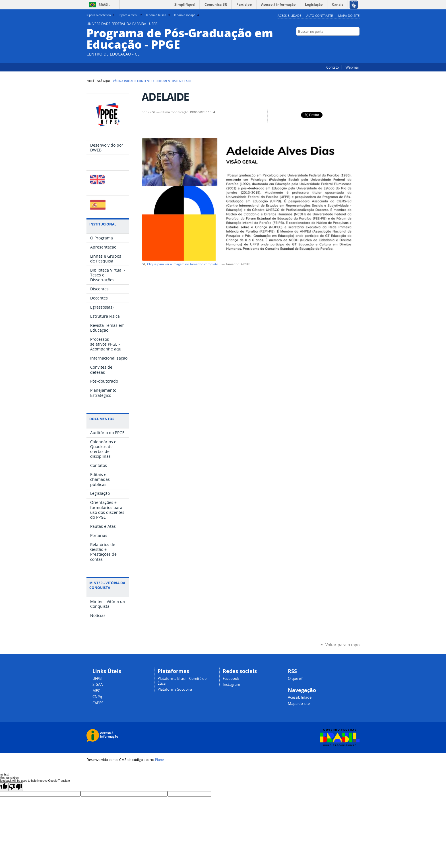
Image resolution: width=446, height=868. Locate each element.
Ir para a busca (159, 15)
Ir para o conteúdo (101, 15)
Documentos (166, 81)
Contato (333, 67)
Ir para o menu (131, 15)
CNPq (97, 697)
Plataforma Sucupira (175, 689)
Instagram (350, 42)
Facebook (357, 42)
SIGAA (98, 685)
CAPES (98, 703)
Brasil (104, 5)
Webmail (353, 67)
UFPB (97, 679)
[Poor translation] (16, 787)
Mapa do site (349, 16)
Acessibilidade (289, 16)
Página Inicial (123, 81)
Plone (159, 760)
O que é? (295, 679)
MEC (96, 691)
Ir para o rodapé (187, 15)
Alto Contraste (320, 16)
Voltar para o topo (342, 645)
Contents (145, 81)
